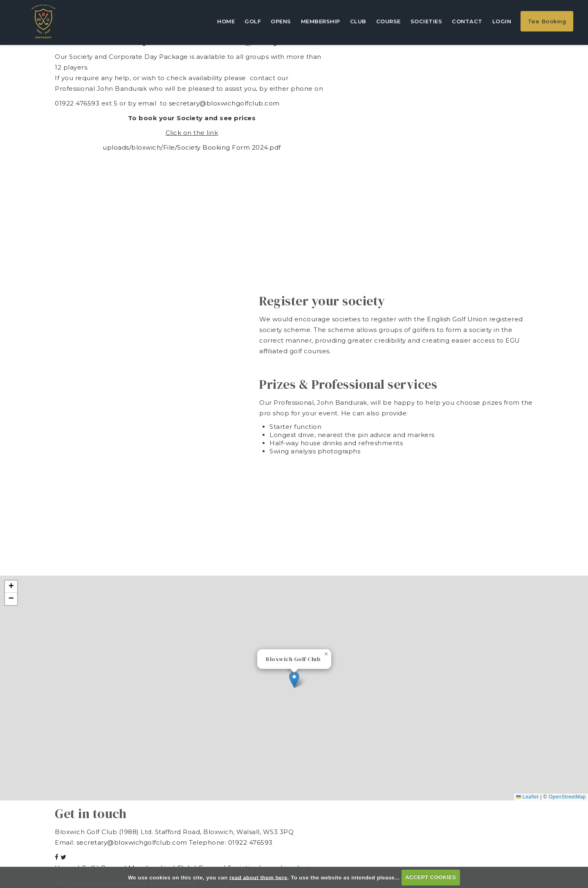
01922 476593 (77, 103)
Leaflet (527, 797)
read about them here (258, 877)
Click (174, 133)
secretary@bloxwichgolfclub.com (224, 103)
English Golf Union (458, 319)
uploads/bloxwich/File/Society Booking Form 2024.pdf (192, 147)
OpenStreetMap (567, 797)
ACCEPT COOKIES (431, 877)
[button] (294, 680)
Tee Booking (547, 21)
